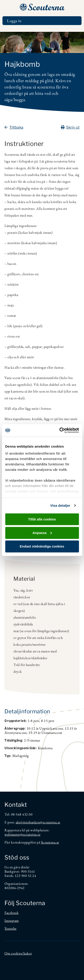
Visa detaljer (60, 505)
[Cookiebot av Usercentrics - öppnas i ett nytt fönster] (60, 430)
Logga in (14, 21)
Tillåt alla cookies (42, 519)
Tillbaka (14, 127)
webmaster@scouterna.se (22, 834)
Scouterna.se (50, 842)
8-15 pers (48, 721)
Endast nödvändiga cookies (42, 546)
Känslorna (45, 748)
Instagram (12, 921)
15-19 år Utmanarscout (45, 733)
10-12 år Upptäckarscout (45, 728)
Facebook (12, 913)
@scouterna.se (50, 822)
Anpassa (42, 533)
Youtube (11, 928)
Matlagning (21, 756)
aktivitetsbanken (28, 822)
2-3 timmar (32, 740)
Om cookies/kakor (18, 953)
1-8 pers (33, 721)
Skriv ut (70, 127)
